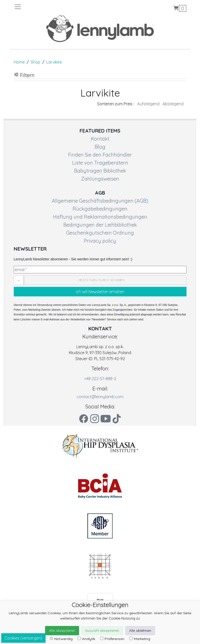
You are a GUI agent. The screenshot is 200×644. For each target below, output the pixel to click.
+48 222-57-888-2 (100, 379)
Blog (100, 147)
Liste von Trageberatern (100, 163)
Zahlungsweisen (100, 179)
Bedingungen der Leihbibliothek (100, 225)
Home (19, 62)
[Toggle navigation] (57, 7)
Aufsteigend (148, 104)
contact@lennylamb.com (100, 397)
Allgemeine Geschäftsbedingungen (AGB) (100, 201)
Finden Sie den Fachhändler (100, 155)
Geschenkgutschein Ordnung (100, 233)
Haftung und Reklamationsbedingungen (100, 217)
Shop (36, 62)
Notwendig (61, 639)
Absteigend (173, 104)
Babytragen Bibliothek (100, 171)
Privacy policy (100, 241)
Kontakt (100, 139)
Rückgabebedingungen (100, 209)
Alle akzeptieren (62, 630)
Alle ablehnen (140, 630)
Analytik (86, 639)
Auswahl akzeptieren (102, 630)
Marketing (140, 639)
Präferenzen (112, 639)
